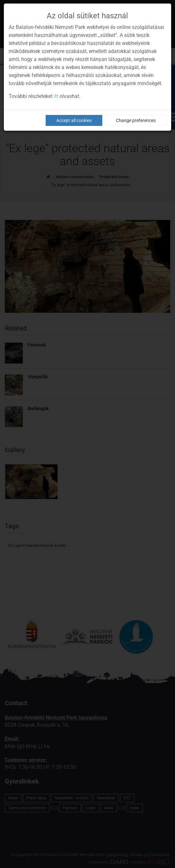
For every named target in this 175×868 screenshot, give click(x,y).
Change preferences (136, 120)
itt (56, 96)
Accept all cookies (74, 120)
